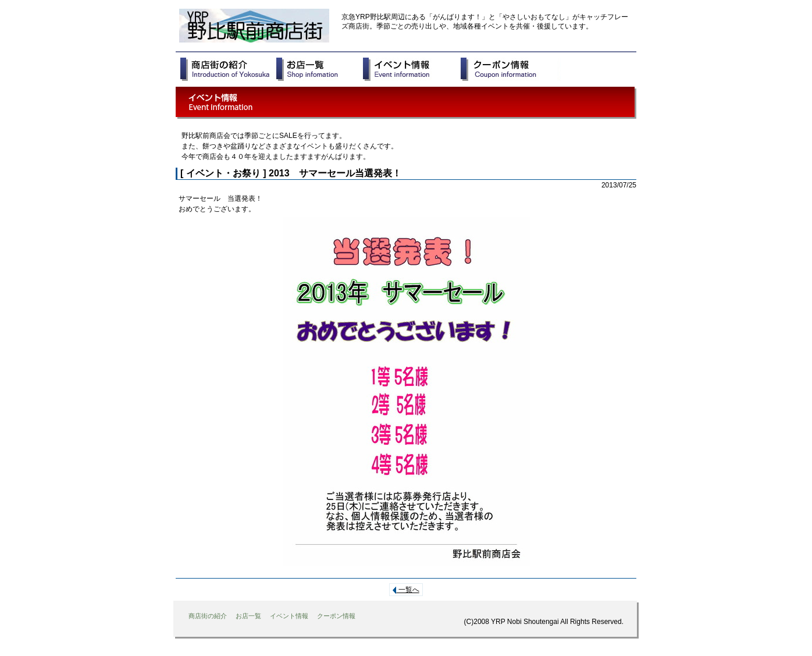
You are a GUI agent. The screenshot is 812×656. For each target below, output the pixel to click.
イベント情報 (289, 616)
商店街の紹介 (208, 616)
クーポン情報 (336, 616)
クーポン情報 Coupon (511, 69)
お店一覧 (248, 616)
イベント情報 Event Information (412, 69)
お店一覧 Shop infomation (320, 69)
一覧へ (406, 590)
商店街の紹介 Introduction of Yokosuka (228, 69)
